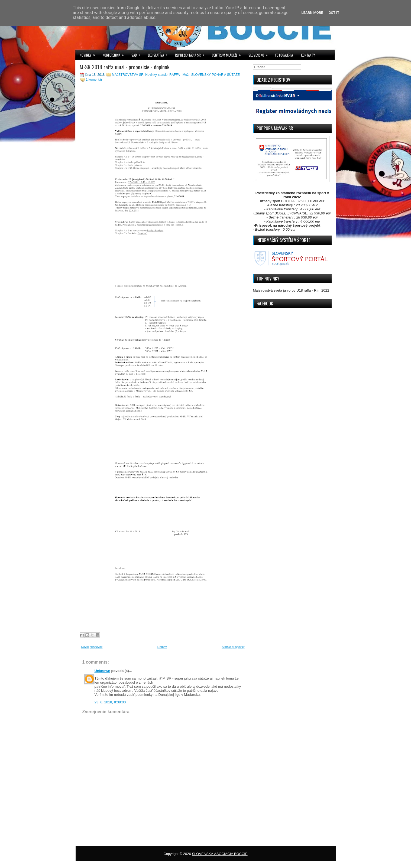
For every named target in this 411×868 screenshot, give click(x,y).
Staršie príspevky (233, 647)
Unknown (103, 671)
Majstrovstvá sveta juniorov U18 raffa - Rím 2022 (291, 290)
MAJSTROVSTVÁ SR (128, 75)
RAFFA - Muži (179, 75)
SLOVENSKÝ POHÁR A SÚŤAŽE (216, 75)
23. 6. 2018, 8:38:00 (110, 702)
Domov (162, 647)
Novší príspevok (92, 647)
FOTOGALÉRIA (284, 55)
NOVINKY (89, 54)
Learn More (312, 13)
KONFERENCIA (115, 54)
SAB (138, 54)
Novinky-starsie (156, 75)
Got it (334, 13)
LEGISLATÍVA (159, 54)
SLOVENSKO (260, 54)
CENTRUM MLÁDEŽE (228, 54)
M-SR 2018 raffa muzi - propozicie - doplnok (124, 67)
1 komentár (94, 80)
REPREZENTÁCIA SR (191, 54)
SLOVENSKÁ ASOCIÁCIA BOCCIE (220, 854)
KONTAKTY (308, 55)
